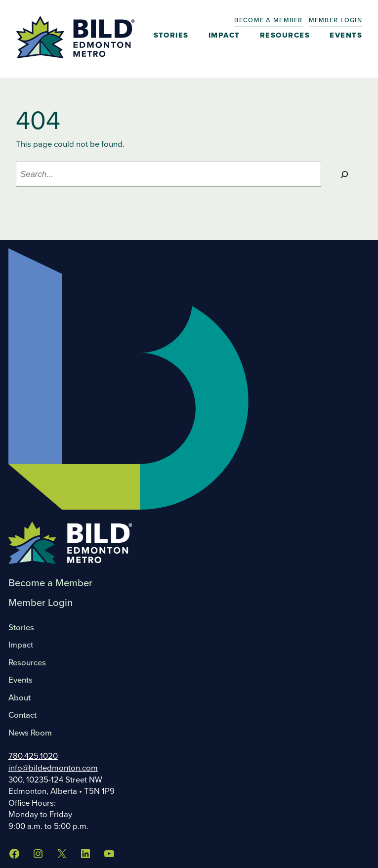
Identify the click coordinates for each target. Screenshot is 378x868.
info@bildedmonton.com (53, 768)
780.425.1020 (33, 756)
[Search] (344, 174)
